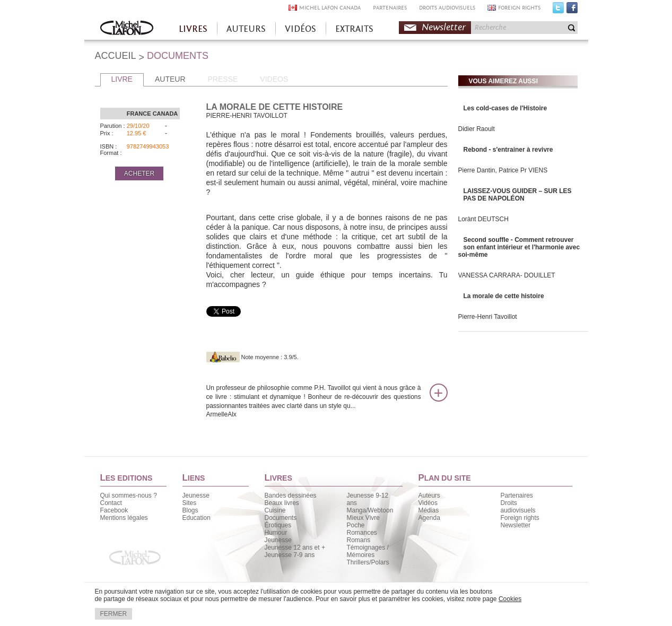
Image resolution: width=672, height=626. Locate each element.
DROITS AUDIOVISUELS (447, 8)
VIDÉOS (300, 29)
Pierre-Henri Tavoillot (488, 317)
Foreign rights (520, 518)
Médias (429, 510)
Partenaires (517, 495)
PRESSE (223, 79)
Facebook (572, 10)
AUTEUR (170, 79)
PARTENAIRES (390, 8)
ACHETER (139, 173)
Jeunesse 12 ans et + (295, 547)
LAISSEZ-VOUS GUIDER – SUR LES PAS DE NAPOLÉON (518, 195)
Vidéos (428, 503)
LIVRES (193, 29)
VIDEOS (274, 79)
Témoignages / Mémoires (368, 551)
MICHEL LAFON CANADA (330, 8)
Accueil (127, 29)
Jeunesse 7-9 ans (290, 555)
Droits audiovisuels (518, 507)
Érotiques (278, 525)
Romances (362, 533)
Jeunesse (196, 495)
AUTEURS (246, 29)
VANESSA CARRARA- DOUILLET (507, 275)
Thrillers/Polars (368, 562)
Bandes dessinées (291, 495)
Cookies (510, 599)
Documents (281, 518)
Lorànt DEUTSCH (483, 219)
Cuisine (275, 510)
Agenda (429, 518)
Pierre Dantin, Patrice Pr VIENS (503, 170)
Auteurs (429, 495)
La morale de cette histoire (504, 296)
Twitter (558, 10)
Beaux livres (282, 503)
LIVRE (122, 79)
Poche (356, 525)
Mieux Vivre (363, 518)
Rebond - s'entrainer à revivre (508, 150)
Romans (359, 540)
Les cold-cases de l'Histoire (505, 108)
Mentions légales (124, 518)
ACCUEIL (116, 56)
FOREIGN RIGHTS (519, 8)
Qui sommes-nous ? (129, 495)
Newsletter (444, 27)
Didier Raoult (477, 129)
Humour (276, 533)
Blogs (190, 510)
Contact (111, 503)
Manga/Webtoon (370, 510)
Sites (190, 503)
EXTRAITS (354, 29)
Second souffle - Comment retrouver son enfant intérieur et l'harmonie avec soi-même (519, 247)
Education (197, 518)
